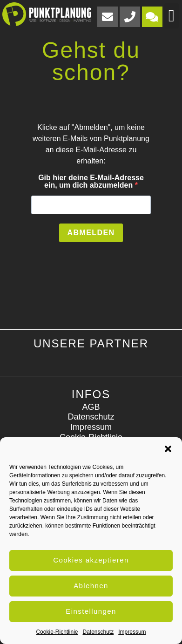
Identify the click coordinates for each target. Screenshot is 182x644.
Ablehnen (91, 586)
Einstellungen (91, 611)
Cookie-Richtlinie (57, 632)
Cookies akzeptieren (91, 560)
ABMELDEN (91, 233)
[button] (168, 449)
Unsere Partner (91, 343)
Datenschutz (98, 632)
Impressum (132, 632)
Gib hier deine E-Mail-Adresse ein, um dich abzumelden (91, 182)
